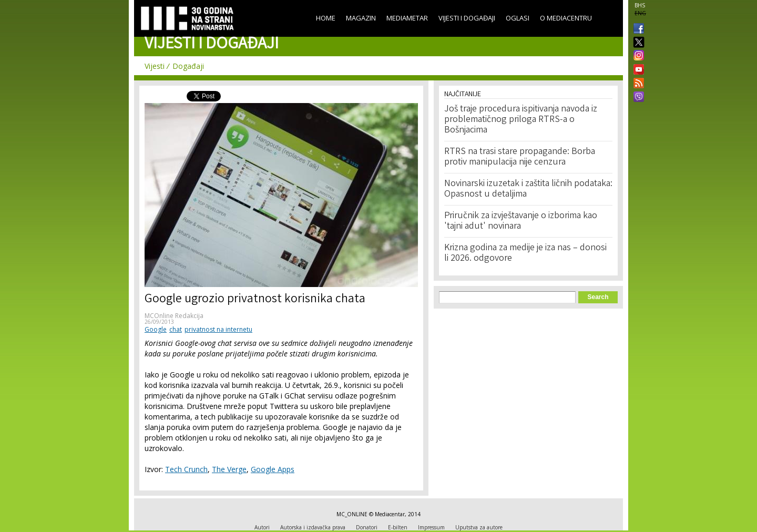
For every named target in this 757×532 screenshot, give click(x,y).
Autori (262, 527)
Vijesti (155, 66)
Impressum (431, 527)
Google (156, 329)
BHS (640, 5)
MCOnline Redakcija (174, 316)
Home (326, 18)
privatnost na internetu (218, 329)
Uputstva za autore (479, 527)
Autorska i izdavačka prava (313, 527)
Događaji (188, 66)
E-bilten (398, 527)
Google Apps (273, 469)
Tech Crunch (186, 469)
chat (176, 329)
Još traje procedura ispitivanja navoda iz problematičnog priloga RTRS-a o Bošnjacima (521, 120)
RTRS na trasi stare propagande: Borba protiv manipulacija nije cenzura (520, 157)
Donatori (367, 527)
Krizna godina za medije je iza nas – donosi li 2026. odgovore (525, 253)
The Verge (229, 469)
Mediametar (407, 18)
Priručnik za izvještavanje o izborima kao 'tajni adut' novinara (521, 221)
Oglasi (518, 18)
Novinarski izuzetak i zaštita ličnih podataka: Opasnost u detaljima (528, 189)
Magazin (361, 18)
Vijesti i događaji (467, 18)
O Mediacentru (566, 18)
